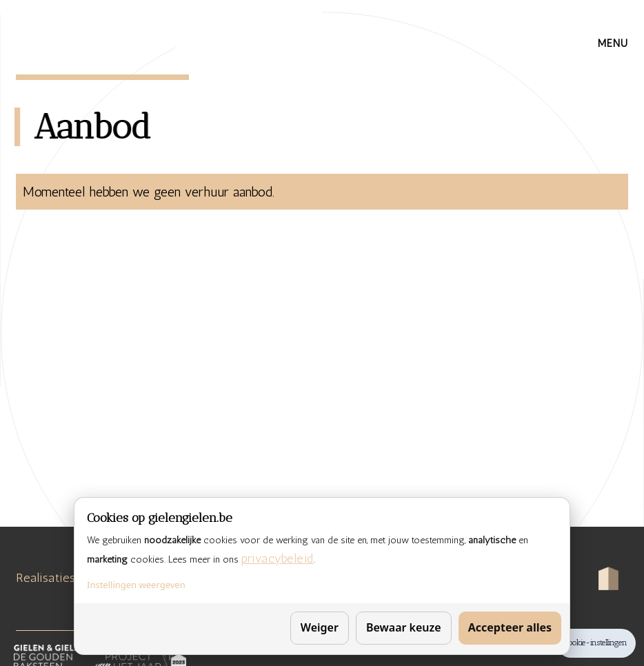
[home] (92, 38)
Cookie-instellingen (596, 643)
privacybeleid (278, 558)
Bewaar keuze (404, 627)
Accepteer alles (510, 627)
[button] (613, 43)
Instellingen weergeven (136, 585)
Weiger (320, 627)
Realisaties (46, 578)
